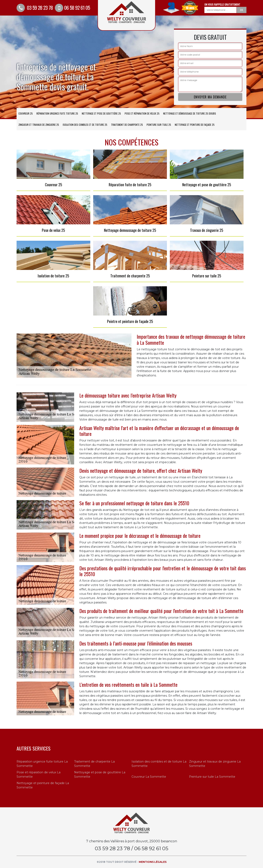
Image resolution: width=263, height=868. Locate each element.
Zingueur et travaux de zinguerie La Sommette (215, 764)
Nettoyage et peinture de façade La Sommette (43, 785)
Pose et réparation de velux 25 (142, 113)
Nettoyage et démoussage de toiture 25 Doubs (190, 113)
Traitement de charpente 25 (127, 125)
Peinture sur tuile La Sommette (212, 777)
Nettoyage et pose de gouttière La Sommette (100, 774)
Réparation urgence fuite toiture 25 (57, 113)
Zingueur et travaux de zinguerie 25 (39, 125)
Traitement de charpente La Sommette (94, 764)
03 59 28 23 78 (35, 7)
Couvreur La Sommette (149, 777)
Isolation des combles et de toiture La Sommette (159, 764)
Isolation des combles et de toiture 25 (85, 125)
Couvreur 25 (26, 113)
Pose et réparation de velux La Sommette (39, 774)
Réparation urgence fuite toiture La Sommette (42, 764)
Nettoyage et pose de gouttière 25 (101, 113)
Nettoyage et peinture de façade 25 (195, 125)
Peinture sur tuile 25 (159, 125)
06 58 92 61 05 (72, 7)
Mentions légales (153, 862)
